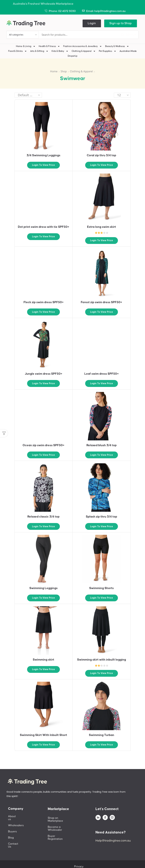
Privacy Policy (90, 861)
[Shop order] (28, 95)
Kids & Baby (60, 51)
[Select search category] (23, 35)
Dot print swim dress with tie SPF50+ (44, 227)
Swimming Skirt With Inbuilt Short (43, 735)
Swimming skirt (43, 660)
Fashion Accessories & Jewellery (83, 46)
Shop (64, 71)
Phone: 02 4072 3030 (62, 11)
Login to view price (43, 165)
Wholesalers (16, 822)
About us (14, 816)
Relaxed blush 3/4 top (102, 445)
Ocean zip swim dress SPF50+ (43, 445)
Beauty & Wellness (117, 46)
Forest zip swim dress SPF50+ (101, 302)
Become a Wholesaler (62, 824)
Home (54, 71)
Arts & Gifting (39, 51)
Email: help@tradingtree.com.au (106, 11)
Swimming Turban (102, 735)
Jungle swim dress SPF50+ (44, 374)
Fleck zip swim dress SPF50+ (44, 302)
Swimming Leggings (43, 588)
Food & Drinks (18, 51)
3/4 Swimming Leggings (43, 155)
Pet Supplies (107, 51)
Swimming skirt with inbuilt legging (102, 660)
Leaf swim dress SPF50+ (102, 374)
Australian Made (128, 51)
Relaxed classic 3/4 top (43, 517)
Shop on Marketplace (61, 818)
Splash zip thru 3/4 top (101, 517)
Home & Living (26, 46)
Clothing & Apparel (84, 51)
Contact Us (15, 841)
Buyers (12, 829)
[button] (92, 23)
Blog (11, 835)
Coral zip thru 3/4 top (101, 155)
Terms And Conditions (116, 861)
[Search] (129, 35)
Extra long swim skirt (102, 227)
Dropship (73, 56)
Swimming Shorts (101, 588)
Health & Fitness (49, 46)
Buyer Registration (59, 830)
